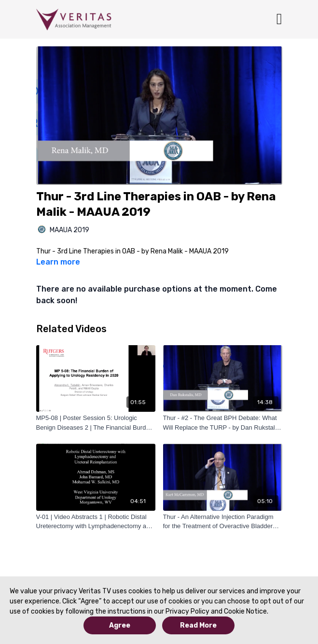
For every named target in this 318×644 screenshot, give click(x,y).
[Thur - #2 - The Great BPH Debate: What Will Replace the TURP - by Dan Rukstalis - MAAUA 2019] (223, 423)
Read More (198, 625)
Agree (120, 625)
